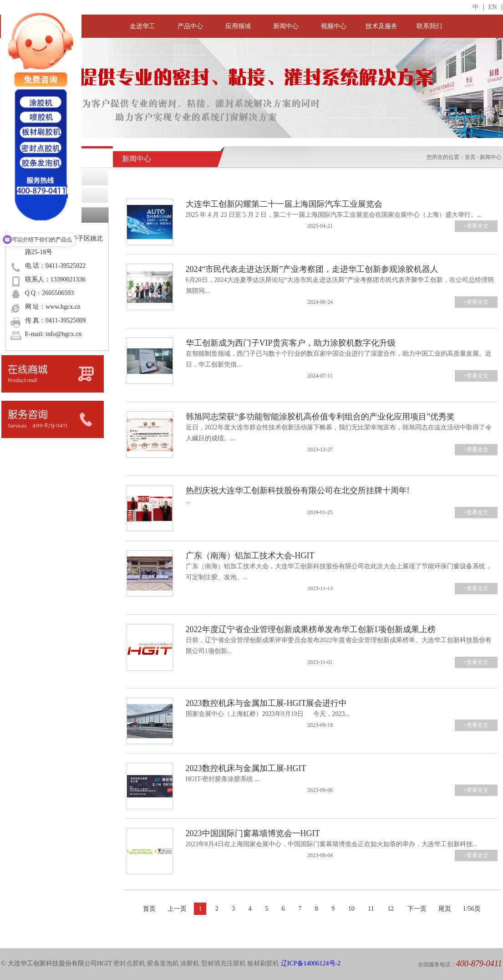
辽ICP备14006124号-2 (311, 963)
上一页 (177, 909)
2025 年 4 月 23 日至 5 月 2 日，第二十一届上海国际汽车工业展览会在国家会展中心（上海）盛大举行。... (334, 215)
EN (493, 7)
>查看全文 (476, 226)
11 (371, 909)
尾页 (445, 909)
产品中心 (190, 26)
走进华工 (142, 26)
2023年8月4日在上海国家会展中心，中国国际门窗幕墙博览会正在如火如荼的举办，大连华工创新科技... (332, 844)
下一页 (417, 909)
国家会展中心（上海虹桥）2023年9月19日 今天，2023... (268, 714)
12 (391, 909)
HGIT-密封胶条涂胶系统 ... (223, 779)
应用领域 (238, 26)
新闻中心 (286, 26)
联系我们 (429, 26)
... (188, 501)
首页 (470, 157)
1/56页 (472, 909)
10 (351, 909)
